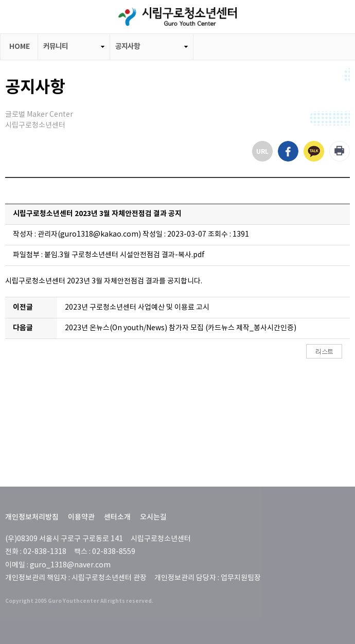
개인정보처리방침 (32, 517)
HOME (20, 47)
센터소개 (117, 517)
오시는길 (153, 517)
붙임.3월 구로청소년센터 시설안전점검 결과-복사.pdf (125, 255)
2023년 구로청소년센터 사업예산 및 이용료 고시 (137, 308)
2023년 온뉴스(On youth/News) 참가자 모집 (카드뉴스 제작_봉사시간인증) (181, 328)
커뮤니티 (56, 47)
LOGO (177, 17)
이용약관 (81, 517)
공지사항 (128, 47)
